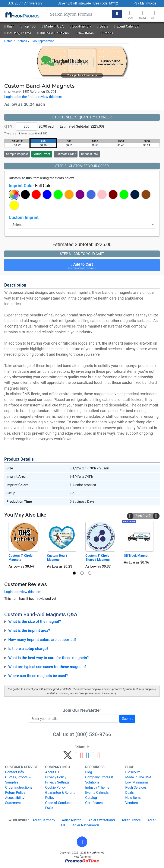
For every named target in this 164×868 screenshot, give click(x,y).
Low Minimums (137, 782)
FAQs (49, 808)
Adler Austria (72, 820)
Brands (107, 33)
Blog (89, 772)
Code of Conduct (58, 803)
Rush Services (136, 787)
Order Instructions (19, 787)
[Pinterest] (82, 757)
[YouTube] (99, 757)
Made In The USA (138, 777)
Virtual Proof (42, 154)
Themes (21, 41)
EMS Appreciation (43, 41)
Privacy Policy (56, 777)
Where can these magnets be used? (38, 676)
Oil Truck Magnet (136, 556)
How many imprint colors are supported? (42, 640)
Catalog (91, 798)
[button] (142, 13)
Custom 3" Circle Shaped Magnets (98, 558)
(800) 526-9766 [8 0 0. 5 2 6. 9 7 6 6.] (93, 734)
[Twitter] (68, 757)
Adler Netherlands (86, 825)
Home (8, 41)
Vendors (132, 803)
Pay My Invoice (145, 3)
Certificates (94, 803)
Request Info (90, 154)
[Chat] (130, 13)
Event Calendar (127, 26)
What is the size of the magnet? (35, 622)
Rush (9, 26)
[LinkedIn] (93, 757)
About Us (52, 772)
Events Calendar (97, 793)
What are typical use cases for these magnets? (47, 667)
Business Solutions (53, 33)
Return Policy (15, 793)
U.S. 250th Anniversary (25, 3)
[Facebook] (76, 757)
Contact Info (15, 772)
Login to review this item (23, 592)
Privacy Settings (57, 782)
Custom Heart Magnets (57, 558)
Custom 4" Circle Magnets (21, 558)
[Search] (79, 14)
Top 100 (28, 26)
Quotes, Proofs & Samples (18, 780)
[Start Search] (117, 14)
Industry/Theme (18, 33)
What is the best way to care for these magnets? (49, 658)
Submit (127, 719)
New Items (84, 33)
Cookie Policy (56, 787)
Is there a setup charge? (28, 649)
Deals (102, 26)
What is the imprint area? (29, 631)
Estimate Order (66, 154)
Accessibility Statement (15, 800)
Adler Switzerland (102, 820)
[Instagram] (88, 757)
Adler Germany (44, 820)
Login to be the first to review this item (33, 97)
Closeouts (133, 772)
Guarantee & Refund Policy (60, 795)
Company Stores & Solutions (99, 780)
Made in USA (53, 26)
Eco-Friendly (80, 26)
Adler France (131, 820)
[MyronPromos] (22, 14)
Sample (17, 154)
